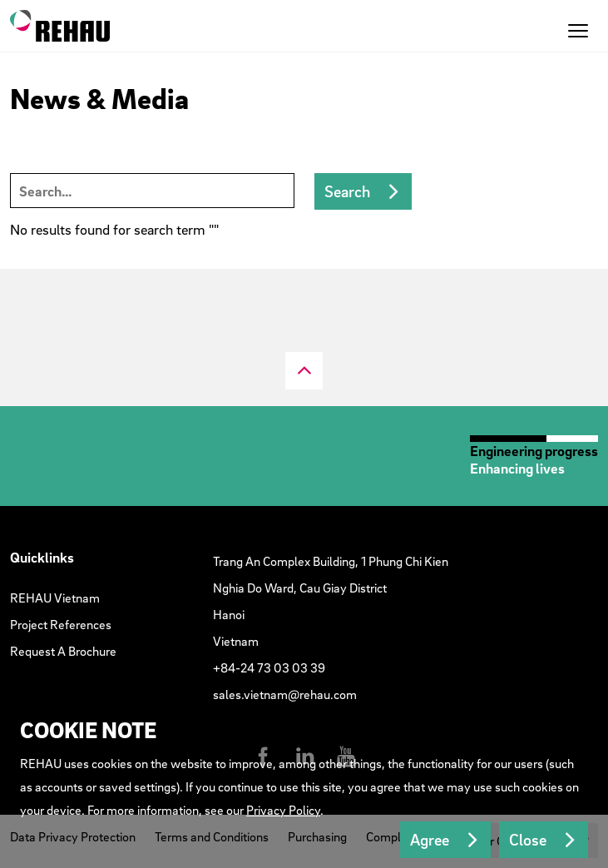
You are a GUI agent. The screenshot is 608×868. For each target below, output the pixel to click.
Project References (61, 624)
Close (528, 840)
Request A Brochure (63, 651)
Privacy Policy (283, 810)
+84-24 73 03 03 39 (269, 667)
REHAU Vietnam (55, 598)
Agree (430, 840)
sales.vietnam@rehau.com (285, 694)
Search (347, 191)
